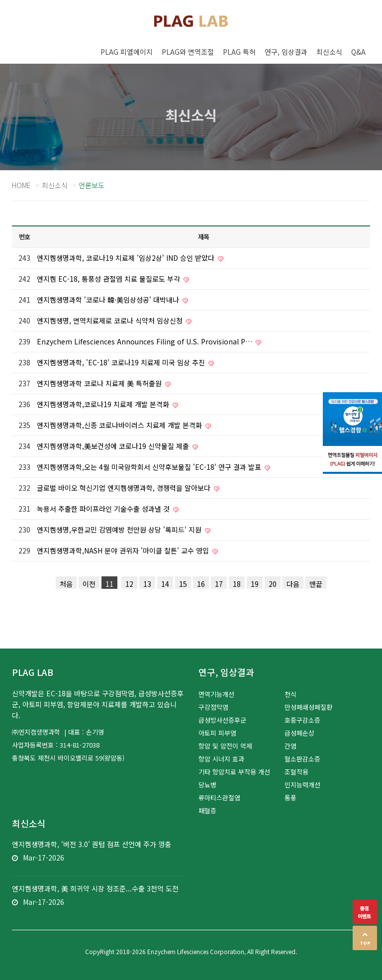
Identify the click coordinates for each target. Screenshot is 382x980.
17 (219, 584)
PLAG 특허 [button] (239, 52)
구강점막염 (213, 707)
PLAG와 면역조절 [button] (188, 52)
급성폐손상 (299, 733)
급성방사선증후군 (222, 720)
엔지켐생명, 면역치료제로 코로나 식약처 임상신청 (111, 321)
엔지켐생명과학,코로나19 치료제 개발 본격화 (104, 404)
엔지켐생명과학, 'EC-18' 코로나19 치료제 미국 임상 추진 (122, 362)
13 (147, 584)
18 (237, 584)
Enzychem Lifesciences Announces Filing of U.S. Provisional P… (145, 341)
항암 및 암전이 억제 (225, 746)
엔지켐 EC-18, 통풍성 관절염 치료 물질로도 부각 (109, 279)
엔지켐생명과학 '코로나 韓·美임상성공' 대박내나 (109, 300)
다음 (293, 584)
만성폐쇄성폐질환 (308, 707)
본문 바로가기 (0, 0)
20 (273, 584)
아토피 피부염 (217, 733)
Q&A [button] (358, 52)
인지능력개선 (302, 785)
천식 (290, 694)
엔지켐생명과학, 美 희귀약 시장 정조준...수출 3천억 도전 (95, 888)
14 (165, 584)
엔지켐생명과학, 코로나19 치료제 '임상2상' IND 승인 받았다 (127, 258)
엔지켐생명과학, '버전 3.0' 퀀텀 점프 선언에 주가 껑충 (92, 844)
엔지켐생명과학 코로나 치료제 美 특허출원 (100, 383)
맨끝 (316, 584)
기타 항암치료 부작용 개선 (234, 772)
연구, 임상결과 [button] (286, 52)
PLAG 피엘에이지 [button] (127, 52)
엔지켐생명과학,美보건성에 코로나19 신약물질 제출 (114, 446)
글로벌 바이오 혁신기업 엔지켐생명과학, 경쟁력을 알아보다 (125, 488)
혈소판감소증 (302, 759)
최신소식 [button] (329, 52)
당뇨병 (207, 785)
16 (201, 584)
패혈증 (207, 811)
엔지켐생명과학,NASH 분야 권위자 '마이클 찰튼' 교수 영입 (124, 550)
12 (129, 584)
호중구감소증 (302, 720)
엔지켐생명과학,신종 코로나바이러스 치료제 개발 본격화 (120, 425)
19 (255, 584)
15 (183, 584)
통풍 (290, 798)
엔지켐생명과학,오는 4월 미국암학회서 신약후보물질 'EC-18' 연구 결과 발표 (150, 467)
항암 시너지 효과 (221, 759)
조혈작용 (296, 772)
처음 (66, 584)
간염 (290, 746)
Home (21, 185)
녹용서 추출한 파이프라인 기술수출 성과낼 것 (104, 509)
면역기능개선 (216, 694)
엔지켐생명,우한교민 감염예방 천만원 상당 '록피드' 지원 (120, 530)
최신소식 (55, 185)
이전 (89, 584)
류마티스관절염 (219, 798)
